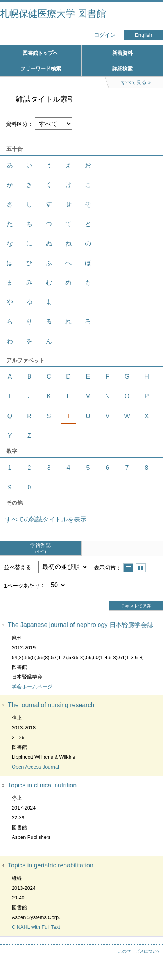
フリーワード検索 (41, 69)
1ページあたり (22, 585)
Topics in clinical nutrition (42, 785)
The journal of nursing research (51, 705)
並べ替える (18, 567)
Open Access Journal (35, 767)
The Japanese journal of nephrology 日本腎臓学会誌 (81, 625)
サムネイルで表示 (141, 568)
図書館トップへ (40, 53)
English (144, 35)
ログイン (105, 35)
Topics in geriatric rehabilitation (51, 865)
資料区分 (17, 124)
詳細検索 (122, 69)
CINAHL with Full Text (36, 927)
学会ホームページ (32, 687)
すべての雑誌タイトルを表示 (46, 519)
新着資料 (122, 53)
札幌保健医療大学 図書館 (53, 13)
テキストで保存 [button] (136, 606)
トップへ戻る (149, 959)
